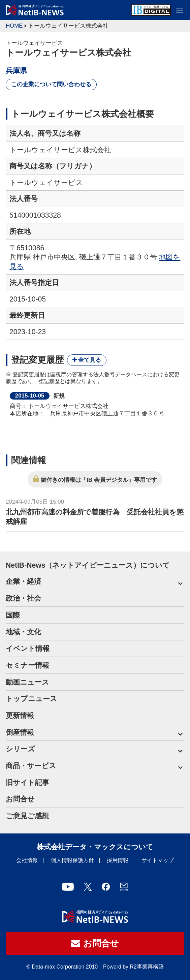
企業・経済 (23, 581)
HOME (14, 26)
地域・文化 (23, 632)
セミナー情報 (27, 665)
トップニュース (31, 699)
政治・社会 (23, 598)
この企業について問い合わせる (51, 84)
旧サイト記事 (27, 782)
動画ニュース (27, 682)
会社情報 (27, 860)
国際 (13, 615)
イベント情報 (28, 648)
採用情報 (118, 860)
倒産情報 (20, 732)
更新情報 (20, 715)
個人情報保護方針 (72, 860)
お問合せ (20, 799)
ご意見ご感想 (27, 816)
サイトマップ (158, 860)
